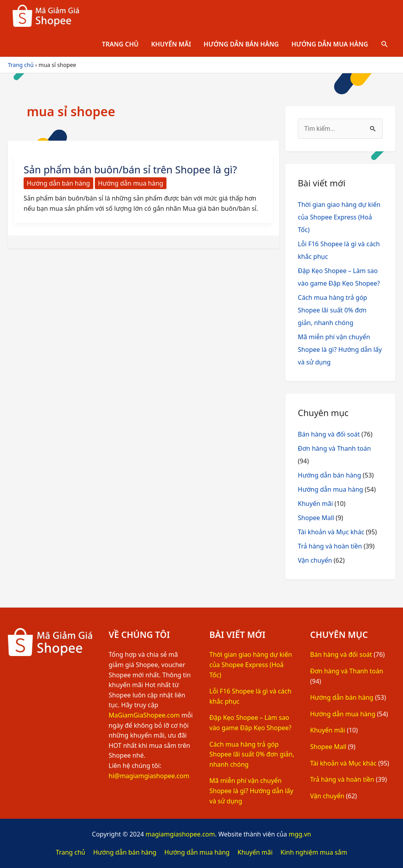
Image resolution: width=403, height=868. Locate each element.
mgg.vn (300, 834)
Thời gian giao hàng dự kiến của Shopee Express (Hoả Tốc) (339, 217)
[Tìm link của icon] (385, 44)
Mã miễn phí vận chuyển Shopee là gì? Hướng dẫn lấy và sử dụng (340, 349)
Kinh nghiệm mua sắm (314, 852)
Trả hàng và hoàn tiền (330, 546)
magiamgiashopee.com (180, 834)
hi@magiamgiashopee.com (149, 776)
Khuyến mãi (171, 44)
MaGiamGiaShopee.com (144, 715)
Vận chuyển (315, 560)
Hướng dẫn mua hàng (330, 44)
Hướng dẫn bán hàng (241, 44)
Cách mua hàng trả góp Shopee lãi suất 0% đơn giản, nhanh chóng (333, 310)
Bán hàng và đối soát (329, 434)
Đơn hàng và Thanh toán (335, 448)
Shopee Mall (316, 518)
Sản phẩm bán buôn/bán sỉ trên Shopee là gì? (132, 169)
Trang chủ (120, 44)
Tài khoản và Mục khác (331, 532)
